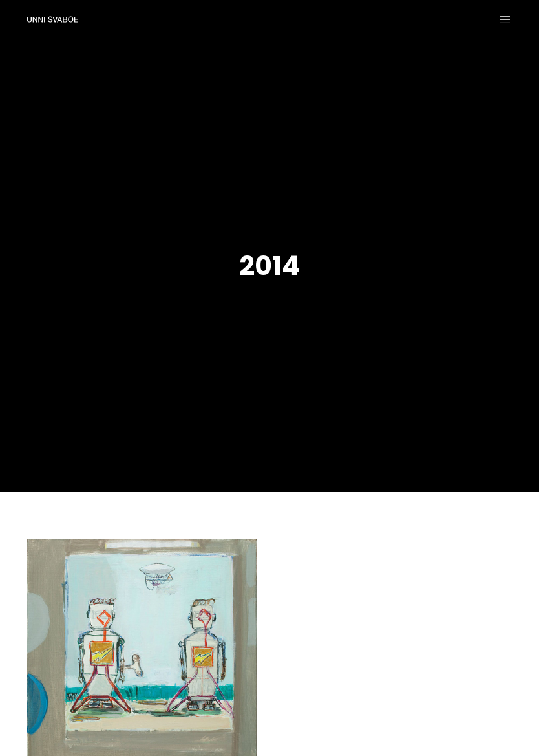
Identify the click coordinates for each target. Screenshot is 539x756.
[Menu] (501, 19)
